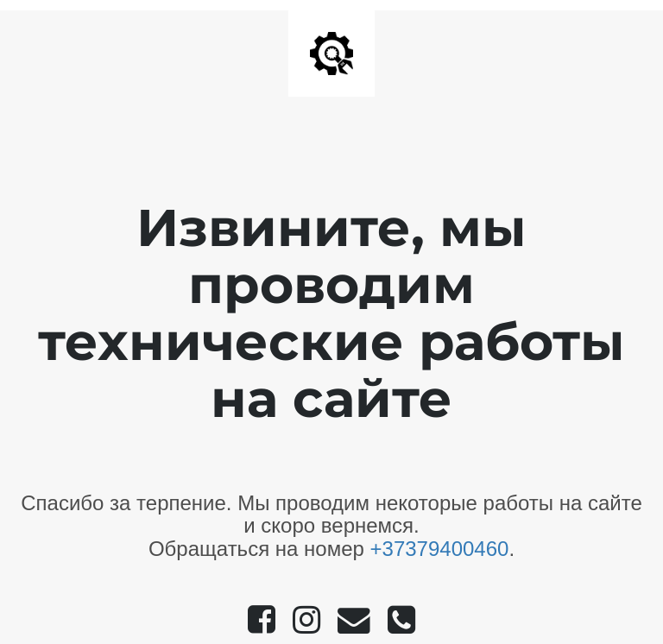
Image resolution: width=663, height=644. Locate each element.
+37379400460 (440, 549)
